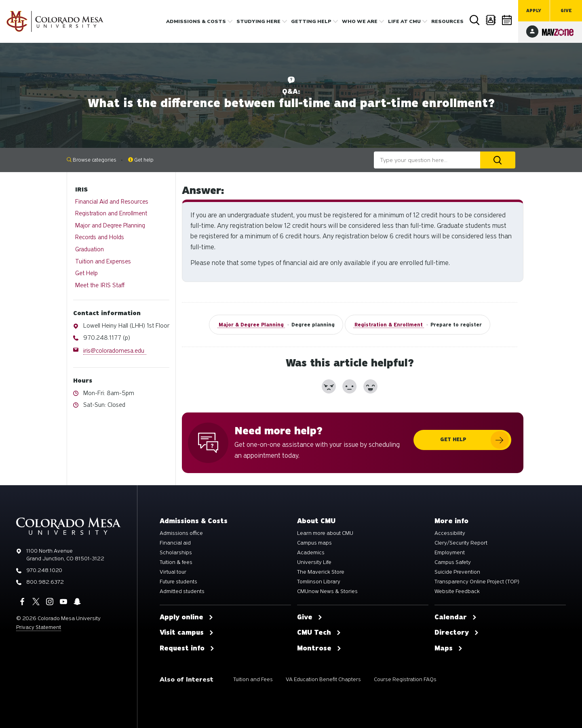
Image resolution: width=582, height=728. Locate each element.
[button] (329, 386)
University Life (314, 562)
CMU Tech (319, 633)
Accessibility (450, 533)
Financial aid (175, 543)
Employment (450, 553)
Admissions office (181, 533)
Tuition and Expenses (103, 261)
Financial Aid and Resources (112, 202)
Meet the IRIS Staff (100, 285)
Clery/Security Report (461, 543)
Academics (311, 553)
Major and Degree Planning (110, 225)
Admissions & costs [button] (196, 21)
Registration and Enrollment (111, 213)
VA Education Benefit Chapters (323, 679)
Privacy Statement (39, 627)
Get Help (86, 273)
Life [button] (404, 21)
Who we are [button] (360, 21)
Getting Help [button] (311, 21)
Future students (178, 582)
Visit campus (187, 633)
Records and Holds (100, 237)
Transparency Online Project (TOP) (477, 582)
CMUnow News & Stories (327, 591)
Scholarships (176, 553)
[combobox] (427, 160)
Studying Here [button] (258, 21)
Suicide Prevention (457, 572)
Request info (187, 648)
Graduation (90, 249)
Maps (449, 648)
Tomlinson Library (319, 582)
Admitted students (182, 591)
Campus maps (314, 543)
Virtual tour (173, 572)
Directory (491, 20)
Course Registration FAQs (405, 679)
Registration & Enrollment (389, 325)
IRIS (81, 189)
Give (566, 11)
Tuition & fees (176, 562)
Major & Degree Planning (251, 325)
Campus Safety (453, 562)
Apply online (187, 617)
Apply (534, 11)
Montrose (319, 648)
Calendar (507, 20)
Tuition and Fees (253, 679)
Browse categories (92, 160)
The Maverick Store (321, 572)
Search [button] (475, 20)
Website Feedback (457, 591)
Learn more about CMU (325, 533)
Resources (447, 21)
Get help (141, 160)
